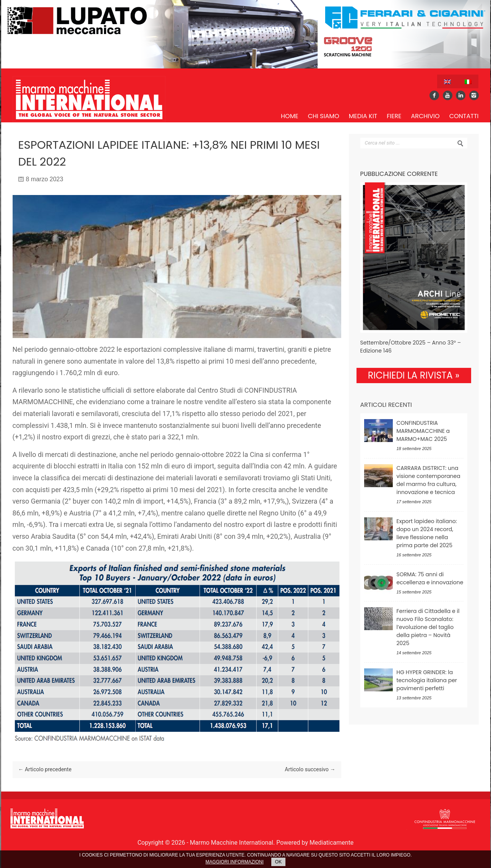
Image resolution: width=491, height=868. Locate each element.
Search (460, 143)
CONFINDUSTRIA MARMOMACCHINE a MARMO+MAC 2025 (423, 431)
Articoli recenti (386, 405)
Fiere (394, 116)
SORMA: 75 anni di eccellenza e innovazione (430, 578)
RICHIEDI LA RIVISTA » (414, 375)
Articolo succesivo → (310, 769)
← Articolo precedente (45, 769)
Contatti (464, 116)
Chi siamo (324, 116)
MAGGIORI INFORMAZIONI (235, 862)
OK (278, 862)
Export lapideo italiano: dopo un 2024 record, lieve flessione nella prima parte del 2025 (427, 533)
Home (290, 116)
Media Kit (363, 116)
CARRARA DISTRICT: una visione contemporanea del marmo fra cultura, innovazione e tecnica (429, 480)
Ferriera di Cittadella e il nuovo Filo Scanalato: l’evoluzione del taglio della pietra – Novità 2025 (428, 627)
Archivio (425, 116)
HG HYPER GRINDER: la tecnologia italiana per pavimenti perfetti (427, 680)
